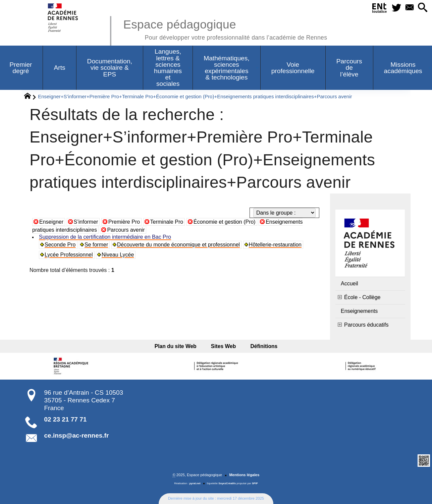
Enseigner (51, 222)
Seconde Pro (60, 245)
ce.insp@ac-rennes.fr (77, 435)
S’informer (86, 222)
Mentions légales (244, 475)
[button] (422, 8)
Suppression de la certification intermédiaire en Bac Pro (105, 237)
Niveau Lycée (118, 255)
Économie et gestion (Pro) (225, 222)
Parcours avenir (126, 230)
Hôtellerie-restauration (275, 245)
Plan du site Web (178, 346)
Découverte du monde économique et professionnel (178, 245)
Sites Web (224, 346)
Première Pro (124, 222)
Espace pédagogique (225, 29)
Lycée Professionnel (69, 255)
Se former (96, 245)
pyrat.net (195, 483)
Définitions (261, 346)
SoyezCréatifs (227, 483)
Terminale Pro (167, 222)
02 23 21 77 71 (66, 419)
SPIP (255, 483)
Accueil (349, 284)
